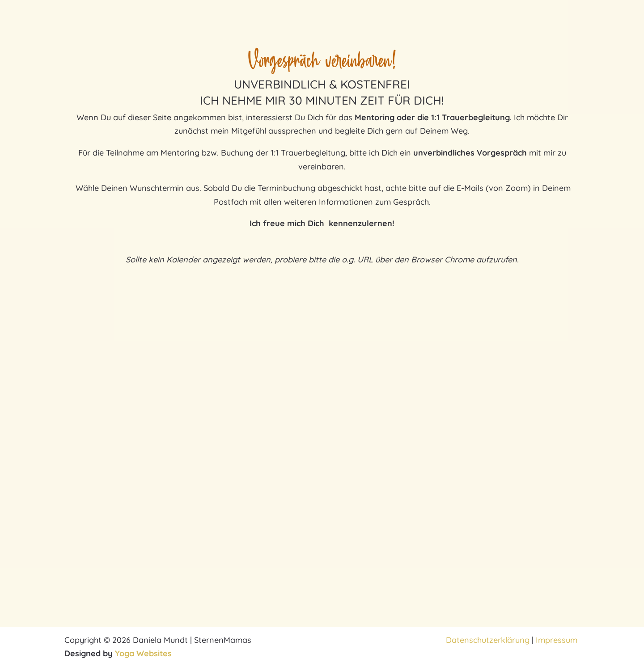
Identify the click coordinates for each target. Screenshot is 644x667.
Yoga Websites (143, 653)
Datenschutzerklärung (488, 640)
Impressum (558, 640)
